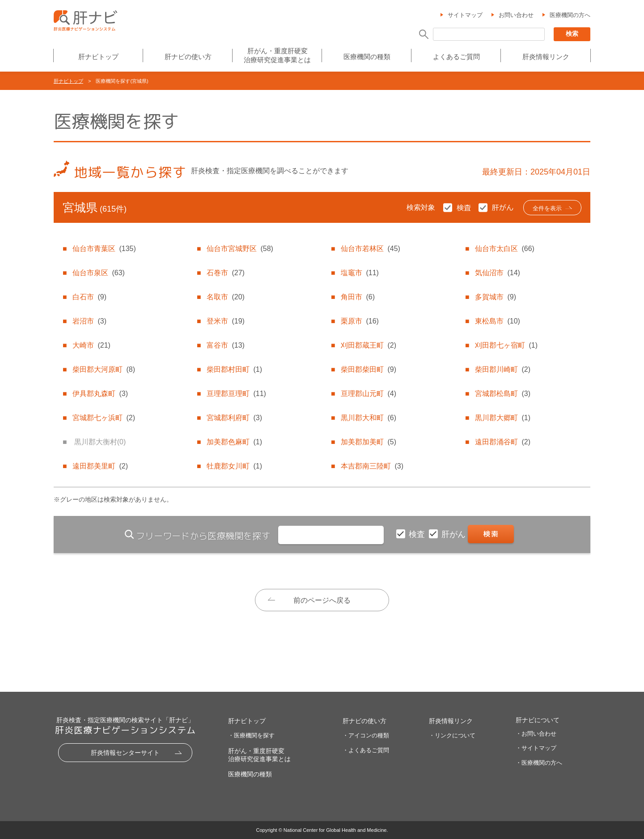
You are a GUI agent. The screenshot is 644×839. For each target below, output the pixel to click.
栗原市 (360, 321)
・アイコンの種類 (366, 735)
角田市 (358, 297)
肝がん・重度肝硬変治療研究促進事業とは (277, 55)
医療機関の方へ (570, 15)
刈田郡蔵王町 (369, 345)
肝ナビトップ (98, 57)
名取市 (225, 297)
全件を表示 (547, 208)
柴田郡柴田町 (369, 369)
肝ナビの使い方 (188, 57)
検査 (418, 534)
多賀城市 (496, 297)
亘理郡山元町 (369, 394)
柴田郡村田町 (234, 369)
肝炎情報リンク (546, 57)
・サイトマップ (536, 748)
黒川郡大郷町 (503, 418)
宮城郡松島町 (503, 394)
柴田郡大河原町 (104, 369)
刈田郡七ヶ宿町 (506, 345)
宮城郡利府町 (234, 418)
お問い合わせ (516, 15)
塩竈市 (360, 273)
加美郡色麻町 (234, 442)
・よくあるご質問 (366, 750)
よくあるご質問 (456, 57)
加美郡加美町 (369, 442)
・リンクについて (452, 735)
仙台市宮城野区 (240, 249)
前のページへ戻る (322, 600)
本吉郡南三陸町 (372, 466)
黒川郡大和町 (369, 418)
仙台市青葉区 (104, 249)
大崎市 (91, 345)
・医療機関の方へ (539, 763)
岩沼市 (89, 321)
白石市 (89, 297)
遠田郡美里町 (100, 466)
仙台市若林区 (370, 249)
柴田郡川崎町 (503, 369)
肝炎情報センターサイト (125, 753)
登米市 (225, 321)
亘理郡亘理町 (236, 394)
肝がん (455, 534)
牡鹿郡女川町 (234, 466)
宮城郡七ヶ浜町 (104, 418)
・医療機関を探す (251, 735)
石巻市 (225, 273)
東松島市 (497, 321)
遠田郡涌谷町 (503, 442)
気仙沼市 (497, 273)
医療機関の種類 (367, 57)
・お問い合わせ (536, 734)
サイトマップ (465, 15)
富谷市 (225, 345)
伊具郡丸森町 (100, 394)
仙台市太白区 (504, 249)
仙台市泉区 (98, 273)
